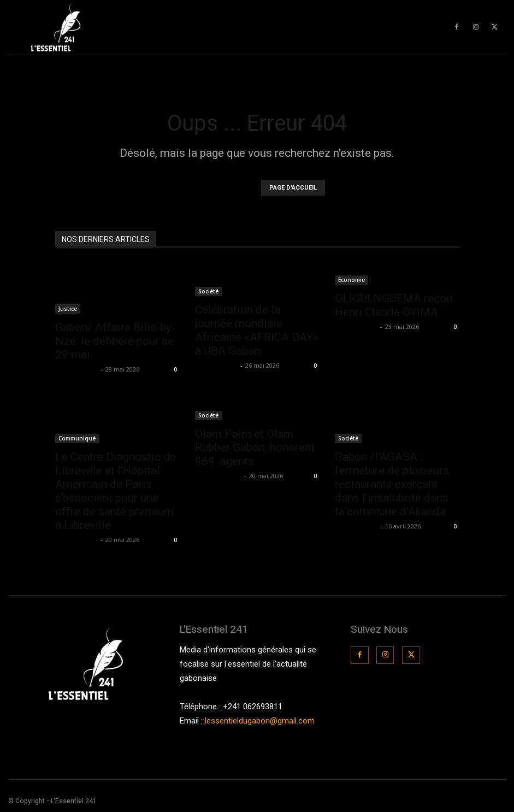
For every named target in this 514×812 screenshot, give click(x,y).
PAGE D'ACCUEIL (293, 188)
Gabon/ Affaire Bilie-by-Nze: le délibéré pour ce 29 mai (115, 341)
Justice (68, 309)
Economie (351, 280)
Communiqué (77, 438)
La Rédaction (76, 369)
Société (208, 291)
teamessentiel (218, 476)
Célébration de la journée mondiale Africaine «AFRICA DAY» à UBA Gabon (256, 330)
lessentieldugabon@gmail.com (260, 721)
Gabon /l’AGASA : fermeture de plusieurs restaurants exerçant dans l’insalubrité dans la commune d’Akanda (392, 484)
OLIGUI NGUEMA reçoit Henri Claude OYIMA (394, 305)
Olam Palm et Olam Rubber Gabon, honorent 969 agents (255, 448)
